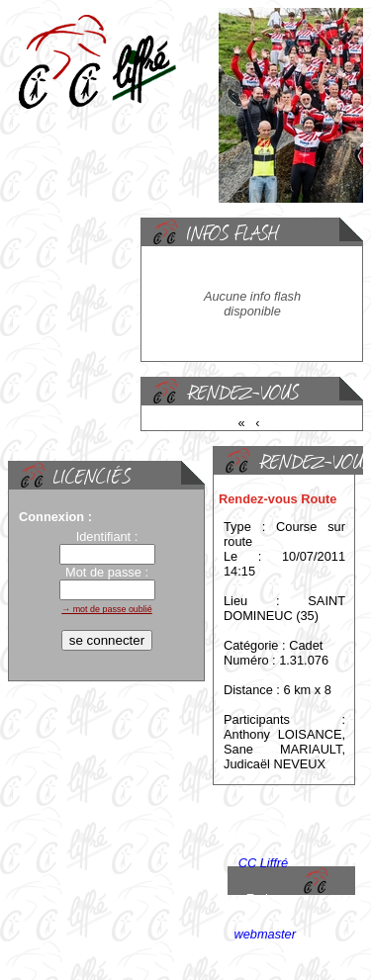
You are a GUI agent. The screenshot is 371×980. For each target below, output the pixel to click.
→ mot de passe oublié (107, 609)
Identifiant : (107, 536)
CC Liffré (264, 863)
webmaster (265, 934)
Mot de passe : (107, 572)
